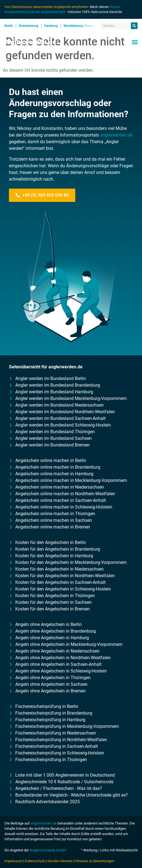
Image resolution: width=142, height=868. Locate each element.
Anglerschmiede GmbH (48, 850)
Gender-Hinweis (60, 861)
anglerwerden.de (116, 135)
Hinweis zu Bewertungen (95, 861)
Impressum (13, 861)
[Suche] (134, 26)
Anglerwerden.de (30, 42)
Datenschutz (35, 861)
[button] (135, 42)
